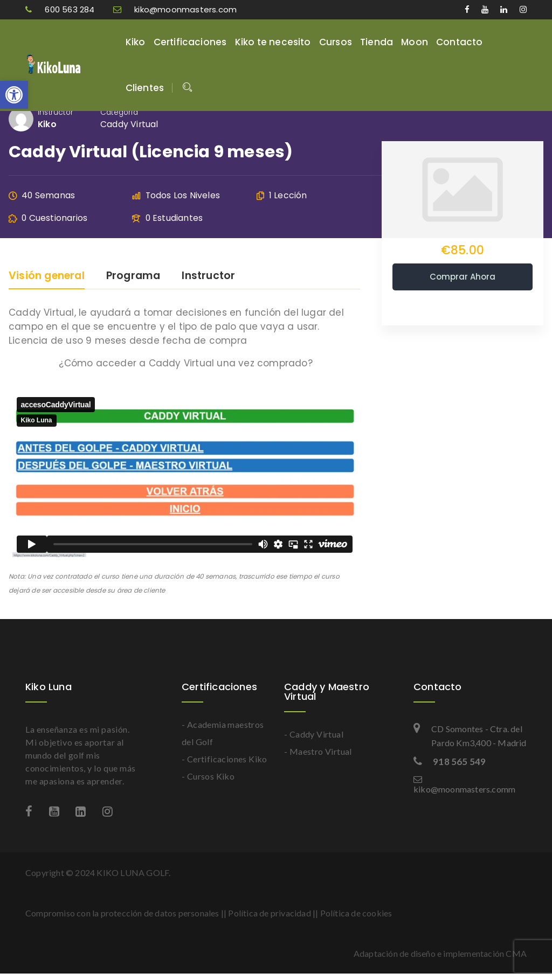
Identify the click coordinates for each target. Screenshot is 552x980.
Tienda (377, 42)
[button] (14, 95)
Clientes (145, 88)
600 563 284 (61, 9)
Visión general (47, 277)
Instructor (56, 112)
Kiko (136, 42)
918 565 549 (450, 762)
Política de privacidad (269, 913)
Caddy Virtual (129, 124)
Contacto (460, 42)
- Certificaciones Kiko (225, 759)
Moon (415, 42)
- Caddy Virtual (314, 734)
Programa (133, 277)
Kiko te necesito (273, 42)
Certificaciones (190, 42)
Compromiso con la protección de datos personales (122, 913)
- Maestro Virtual (318, 751)
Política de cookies (356, 913)
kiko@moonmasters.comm (464, 784)
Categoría (119, 112)
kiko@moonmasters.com (175, 9)
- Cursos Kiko (208, 776)
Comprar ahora (463, 277)
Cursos (336, 42)
